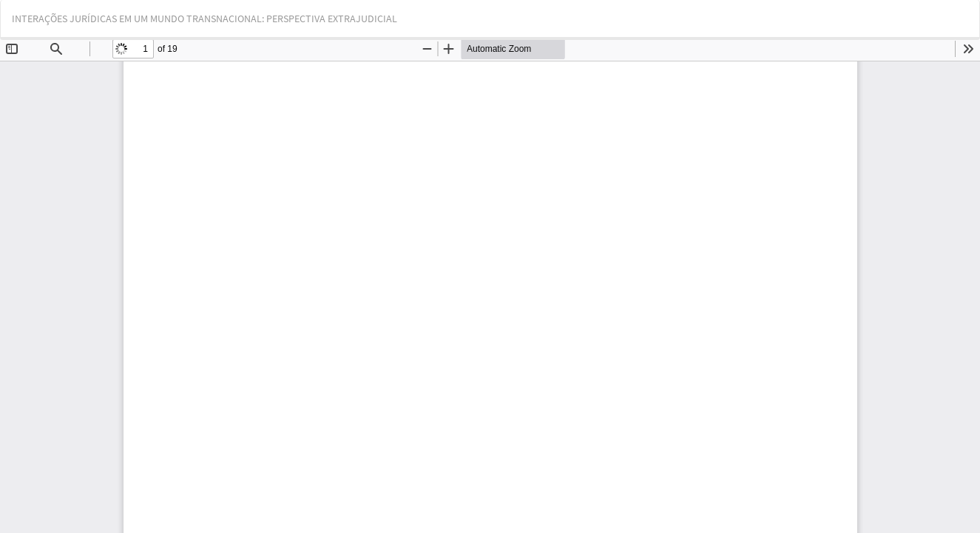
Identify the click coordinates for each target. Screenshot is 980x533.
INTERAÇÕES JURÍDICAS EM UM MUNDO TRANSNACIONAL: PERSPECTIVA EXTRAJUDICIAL (205, 19)
